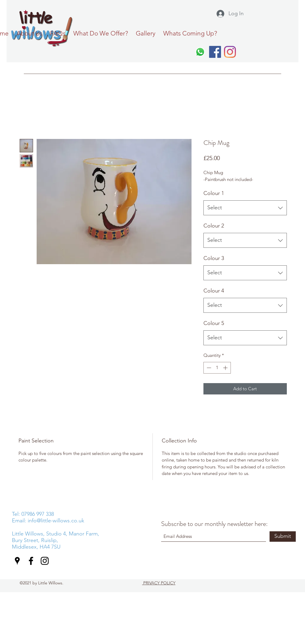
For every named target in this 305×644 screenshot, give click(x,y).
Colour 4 (214, 291)
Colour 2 (214, 226)
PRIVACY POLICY (159, 583)
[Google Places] (17, 561)
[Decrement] (208, 368)
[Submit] (283, 537)
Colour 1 (214, 193)
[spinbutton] (217, 368)
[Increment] (226, 368)
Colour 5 (214, 323)
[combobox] (245, 208)
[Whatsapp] (200, 52)
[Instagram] (230, 52)
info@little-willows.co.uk (56, 521)
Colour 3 (214, 258)
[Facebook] (215, 52)
